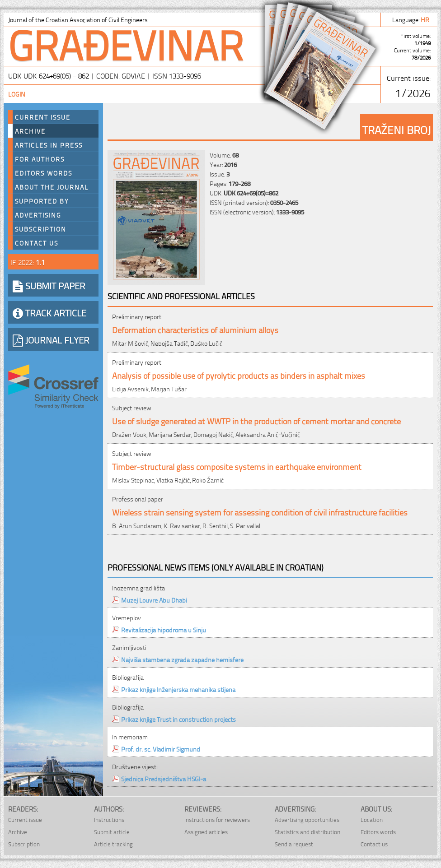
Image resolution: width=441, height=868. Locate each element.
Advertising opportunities (307, 819)
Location (372, 819)
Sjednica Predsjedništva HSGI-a (164, 778)
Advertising (38, 215)
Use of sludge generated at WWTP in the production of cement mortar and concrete (256, 420)
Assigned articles (206, 832)
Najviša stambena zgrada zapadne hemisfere (182, 659)
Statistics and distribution (307, 832)
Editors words (44, 173)
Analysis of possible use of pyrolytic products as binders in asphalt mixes (239, 375)
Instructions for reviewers (217, 819)
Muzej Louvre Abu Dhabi (154, 600)
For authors (40, 159)
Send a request (294, 844)
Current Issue (43, 117)
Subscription (41, 229)
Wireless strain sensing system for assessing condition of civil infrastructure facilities (260, 512)
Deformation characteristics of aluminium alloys (195, 329)
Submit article (112, 832)
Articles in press (49, 145)
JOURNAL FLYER (51, 339)
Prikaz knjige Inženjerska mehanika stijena (178, 689)
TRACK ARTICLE (49, 312)
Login (17, 94)
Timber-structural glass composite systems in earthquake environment (237, 466)
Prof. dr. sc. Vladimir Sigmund (161, 749)
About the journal (52, 187)
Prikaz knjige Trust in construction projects (178, 719)
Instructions (109, 819)
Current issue (25, 819)
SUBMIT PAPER (49, 285)
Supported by (42, 201)
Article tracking (113, 844)
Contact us (37, 243)
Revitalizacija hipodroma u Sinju (164, 629)
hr (426, 19)
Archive (30, 131)
